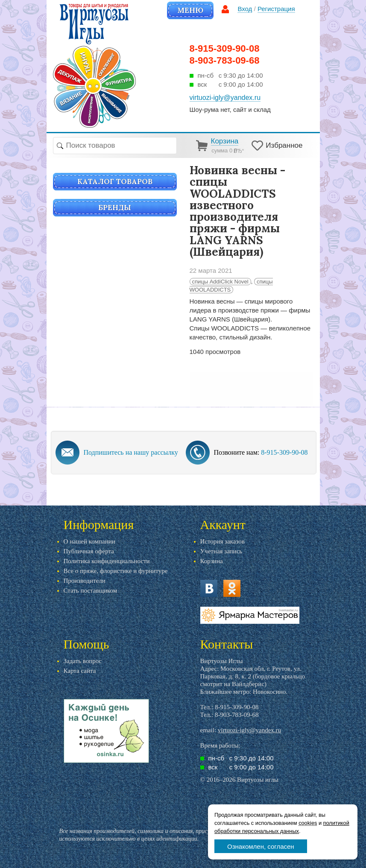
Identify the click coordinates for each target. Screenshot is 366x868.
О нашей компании (89, 541)
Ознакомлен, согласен (261, 846)
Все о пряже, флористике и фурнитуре (116, 571)
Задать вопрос (83, 661)
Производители (85, 581)
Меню (190, 10)
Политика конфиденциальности (107, 561)
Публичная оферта (89, 551)
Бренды (115, 208)
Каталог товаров (115, 181)
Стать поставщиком (91, 590)
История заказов (223, 541)
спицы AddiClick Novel (220, 282)
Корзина (212, 561)
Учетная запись (221, 551)
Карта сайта (80, 671)
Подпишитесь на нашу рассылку (131, 452)
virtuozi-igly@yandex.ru (249, 730)
